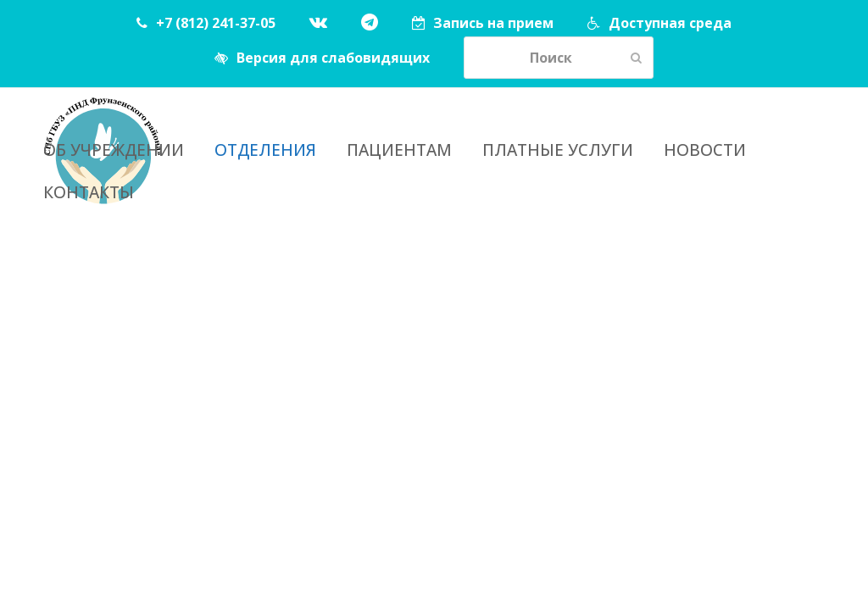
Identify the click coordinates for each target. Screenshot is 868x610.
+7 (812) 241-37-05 (216, 23)
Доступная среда (670, 23)
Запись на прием (493, 23)
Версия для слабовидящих (333, 58)
